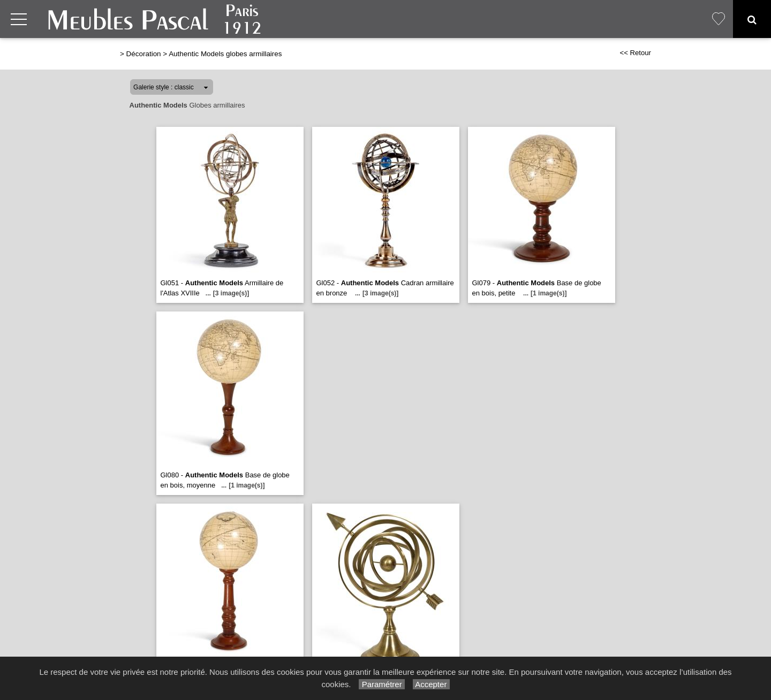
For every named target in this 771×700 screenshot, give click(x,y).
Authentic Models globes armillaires (225, 54)
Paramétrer (381, 684)
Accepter (431, 684)
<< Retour (635, 53)
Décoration (144, 54)
